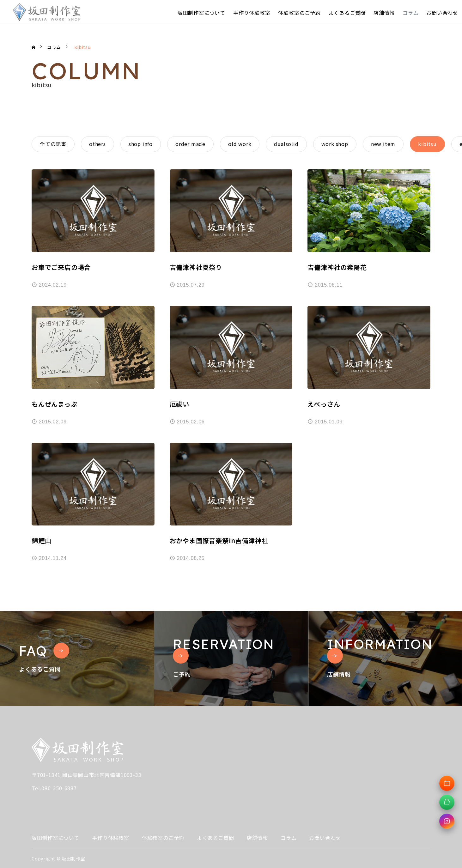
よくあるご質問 (347, 13)
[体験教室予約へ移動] (447, 783)
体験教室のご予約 (299, 13)
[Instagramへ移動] (447, 821)
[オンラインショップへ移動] (447, 802)
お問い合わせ (442, 13)
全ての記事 (53, 144)
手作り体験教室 (252, 13)
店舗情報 (384, 13)
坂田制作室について (201, 13)
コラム (410, 13)
